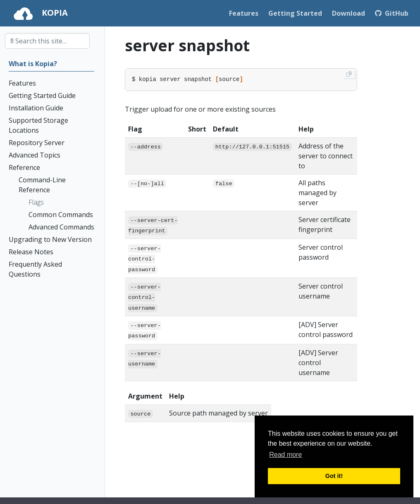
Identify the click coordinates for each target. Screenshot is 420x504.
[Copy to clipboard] (349, 74)
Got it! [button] (334, 476)
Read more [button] (285, 455)
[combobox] (47, 41)
